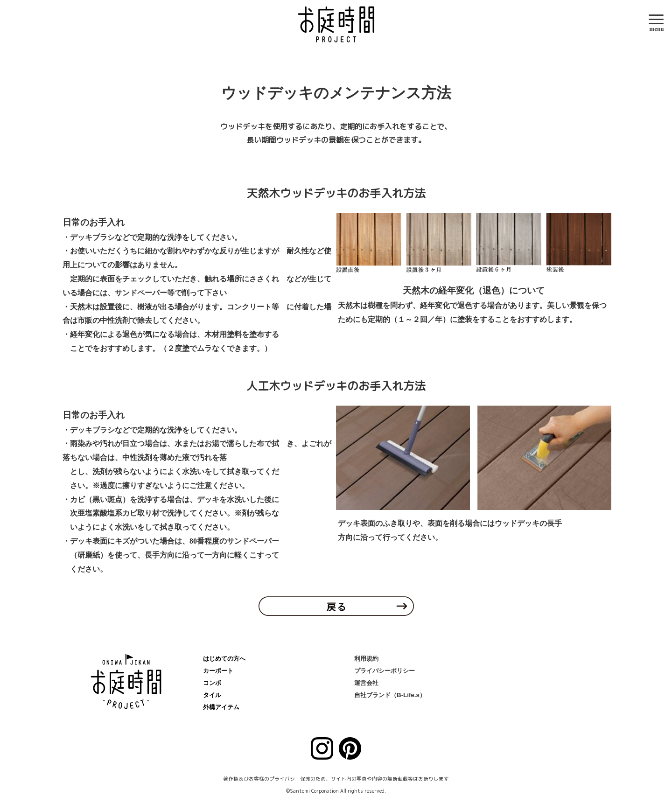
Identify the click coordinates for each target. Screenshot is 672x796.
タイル (212, 695)
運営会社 (366, 683)
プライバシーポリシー (385, 671)
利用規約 (366, 659)
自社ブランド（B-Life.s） (390, 695)
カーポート (218, 671)
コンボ (212, 683)
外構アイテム (221, 707)
